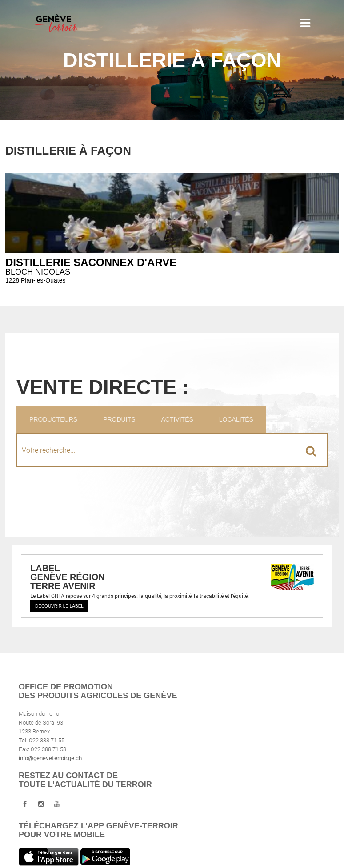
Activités (177, 419)
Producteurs (53, 419)
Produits (119, 419)
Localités (236, 419)
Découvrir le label (59, 606)
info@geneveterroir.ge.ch (50, 758)
